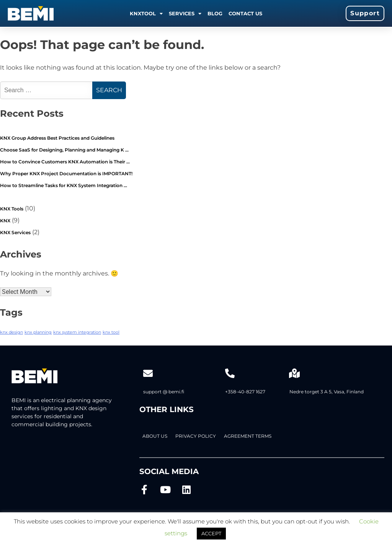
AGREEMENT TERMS (248, 436)
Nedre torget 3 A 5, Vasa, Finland (327, 392)
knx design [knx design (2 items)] (11, 332)
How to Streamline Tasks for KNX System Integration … (64, 185)
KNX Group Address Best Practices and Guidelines (57, 138)
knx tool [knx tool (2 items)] (111, 332)
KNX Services (15, 232)
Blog (215, 13)
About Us (155, 436)
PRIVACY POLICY (196, 436)
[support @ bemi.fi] (148, 373)
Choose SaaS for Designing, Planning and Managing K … (64, 150)
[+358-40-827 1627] (230, 373)
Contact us (245, 13)
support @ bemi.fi (164, 392)
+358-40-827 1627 (245, 392)
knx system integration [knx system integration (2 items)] (77, 332)
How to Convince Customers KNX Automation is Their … (65, 162)
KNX (5, 221)
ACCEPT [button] (211, 533)
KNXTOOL (146, 14)
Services (185, 14)
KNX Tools (12, 209)
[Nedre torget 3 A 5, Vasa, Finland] (294, 373)
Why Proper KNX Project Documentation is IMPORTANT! (66, 174)
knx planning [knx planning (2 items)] (38, 332)
